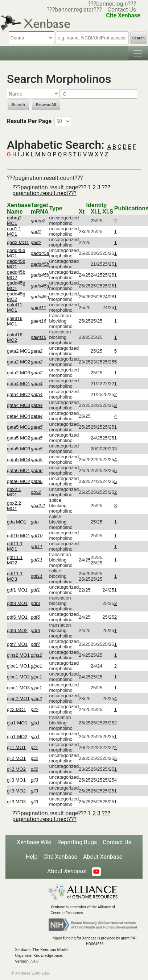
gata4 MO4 (18, 416)
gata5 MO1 (18, 427)
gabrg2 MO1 (14, 220)
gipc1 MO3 (18, 688)
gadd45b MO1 (16, 264)
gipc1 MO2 (18, 677)
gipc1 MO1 (18, 666)
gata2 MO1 (18, 351)
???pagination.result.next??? (61, 190)
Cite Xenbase (61, 857)
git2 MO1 (17, 709)
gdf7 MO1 (17, 644)
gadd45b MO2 (16, 275)
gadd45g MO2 (16, 296)
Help (32, 857)
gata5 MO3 (18, 449)
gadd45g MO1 (16, 286)
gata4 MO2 (18, 394)
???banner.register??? (74, 10)
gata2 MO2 (18, 362)
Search (139, 38)
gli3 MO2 (16, 791)
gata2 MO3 (18, 373)
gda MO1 (17, 522)
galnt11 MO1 (15, 307)
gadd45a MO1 (16, 253)
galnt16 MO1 (15, 321)
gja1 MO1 (17, 723)
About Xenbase (103, 857)
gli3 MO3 (16, 802)
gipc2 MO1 (18, 699)
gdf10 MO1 (18, 536)
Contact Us (122, 10)
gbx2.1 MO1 (14, 492)
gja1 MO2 (17, 737)
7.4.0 (34, 961)
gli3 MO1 (16, 780)
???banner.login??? (112, 4)
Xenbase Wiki (34, 842)
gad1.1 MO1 (14, 231)
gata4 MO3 (18, 405)
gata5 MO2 (18, 438)
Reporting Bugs (77, 842)
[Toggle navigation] (138, 53)
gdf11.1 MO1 (15, 546)
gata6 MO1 (18, 470)
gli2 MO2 (16, 769)
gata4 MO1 (18, 384)
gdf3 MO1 (17, 603)
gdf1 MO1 (17, 590)
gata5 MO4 (18, 460)
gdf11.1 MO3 (15, 576)
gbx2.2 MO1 (14, 506)
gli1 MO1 (16, 747)
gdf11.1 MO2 (15, 560)
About (67, 871)
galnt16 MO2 (15, 337)
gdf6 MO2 (17, 630)
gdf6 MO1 (17, 617)
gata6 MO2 (18, 481)
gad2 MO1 (18, 242)
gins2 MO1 (18, 655)
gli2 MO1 (16, 758)
